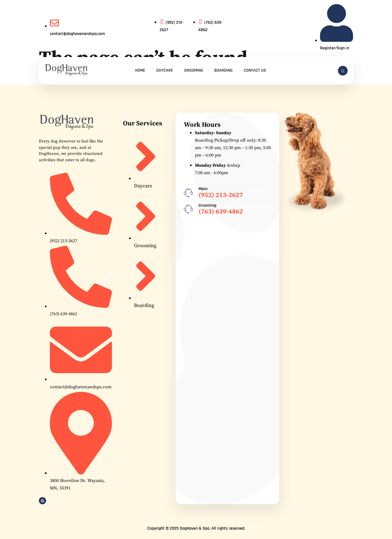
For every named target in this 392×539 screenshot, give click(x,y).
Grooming (194, 70)
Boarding (223, 70)
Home (140, 70)
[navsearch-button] (343, 71)
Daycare (165, 70)
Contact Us (255, 70)
